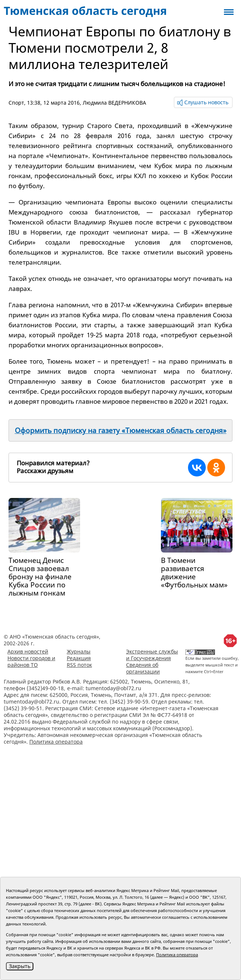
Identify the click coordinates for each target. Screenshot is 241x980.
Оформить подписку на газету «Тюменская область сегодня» (121, 430)
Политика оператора (56, 742)
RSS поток (79, 665)
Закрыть (20, 966)
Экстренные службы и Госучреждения (152, 655)
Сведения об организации (143, 668)
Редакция (79, 658)
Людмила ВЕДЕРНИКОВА (114, 103)
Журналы (79, 651)
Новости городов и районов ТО (31, 661)
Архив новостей (28, 651)
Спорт (16, 103)
